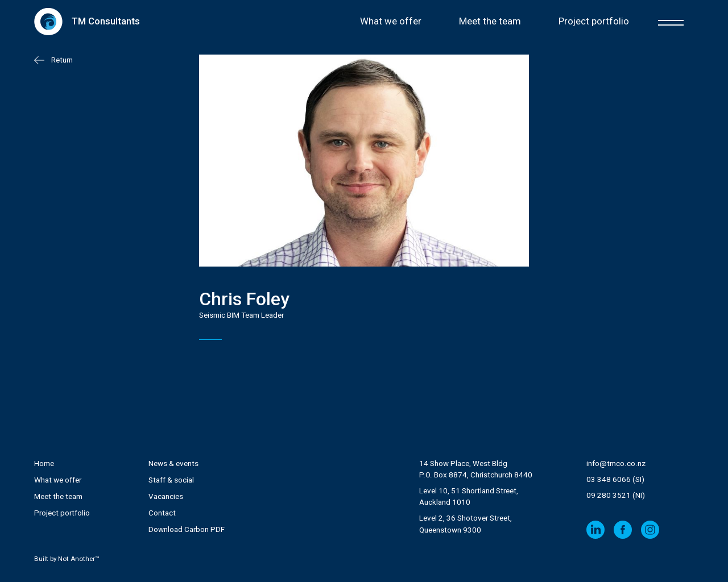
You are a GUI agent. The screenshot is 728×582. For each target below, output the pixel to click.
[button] (671, 21)
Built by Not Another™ (67, 559)
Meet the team (490, 21)
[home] (87, 21)
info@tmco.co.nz (616, 463)
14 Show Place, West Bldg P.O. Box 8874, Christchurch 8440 (476, 469)
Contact (162, 513)
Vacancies (166, 496)
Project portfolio (594, 21)
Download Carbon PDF (187, 529)
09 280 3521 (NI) (616, 495)
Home (44, 463)
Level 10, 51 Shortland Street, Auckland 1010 (469, 496)
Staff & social (171, 480)
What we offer (391, 21)
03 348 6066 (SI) (615, 479)
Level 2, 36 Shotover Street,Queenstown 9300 (466, 524)
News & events (173, 463)
